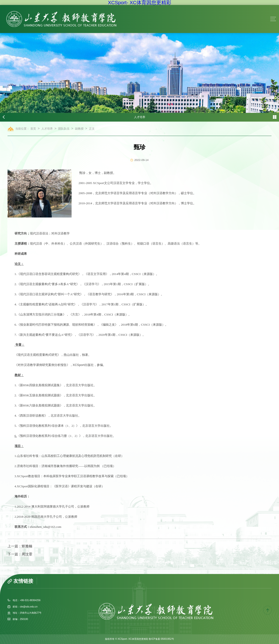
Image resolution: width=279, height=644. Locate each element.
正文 (92, 129)
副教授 (79, 129)
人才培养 (47, 129)
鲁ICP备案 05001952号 (161, 639)
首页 (33, 129)
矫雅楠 (27, 546)
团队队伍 (64, 129)
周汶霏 (27, 554)
